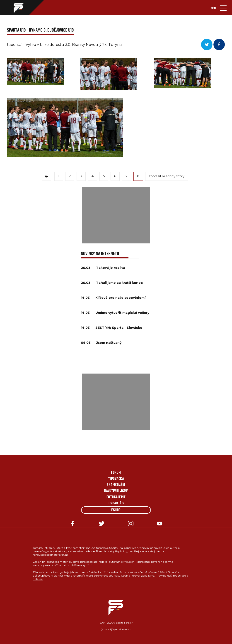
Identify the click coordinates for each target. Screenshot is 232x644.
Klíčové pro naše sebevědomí (120, 298)
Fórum (116, 473)
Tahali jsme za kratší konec (119, 283)
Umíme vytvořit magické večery (122, 313)
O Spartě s (116, 503)
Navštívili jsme (116, 491)
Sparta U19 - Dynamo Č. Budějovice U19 (40, 30)
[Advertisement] (116, 215)
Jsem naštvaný (109, 343)
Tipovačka (116, 479)
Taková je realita (110, 268)
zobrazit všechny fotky (167, 176)
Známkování (116, 485)
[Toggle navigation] (219, 7)
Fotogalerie (116, 497)
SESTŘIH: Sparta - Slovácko (119, 328)
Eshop (116, 510)
